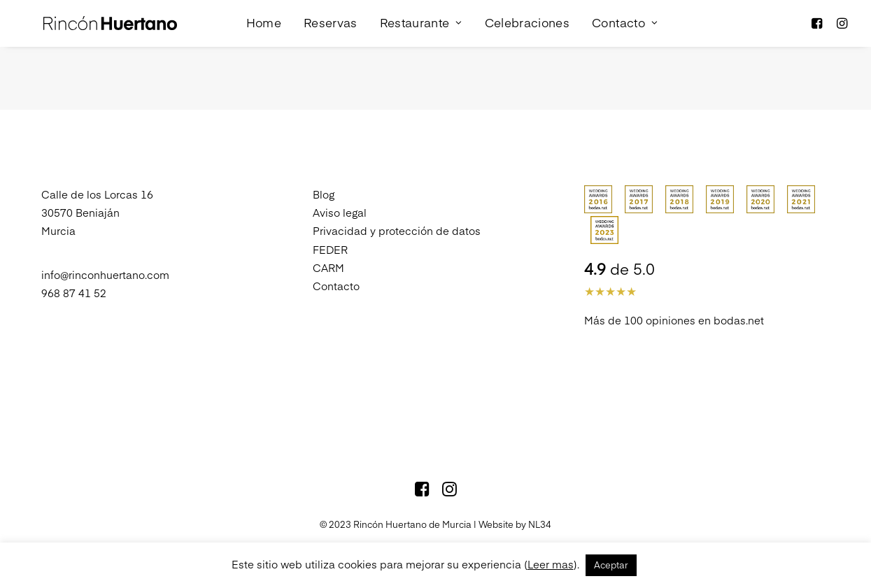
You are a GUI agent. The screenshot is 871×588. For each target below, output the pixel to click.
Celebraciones (510, 13)
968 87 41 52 (74, 273)
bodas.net (739, 300)
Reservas (314, 13)
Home (247, 13)
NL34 (540, 505)
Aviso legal (340, 193)
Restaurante (404, 13)
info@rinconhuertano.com (105, 255)
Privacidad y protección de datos (397, 211)
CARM (328, 248)
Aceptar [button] (611, 565)
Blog (324, 174)
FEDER (330, 230)
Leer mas (551, 564)
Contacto (609, 13)
